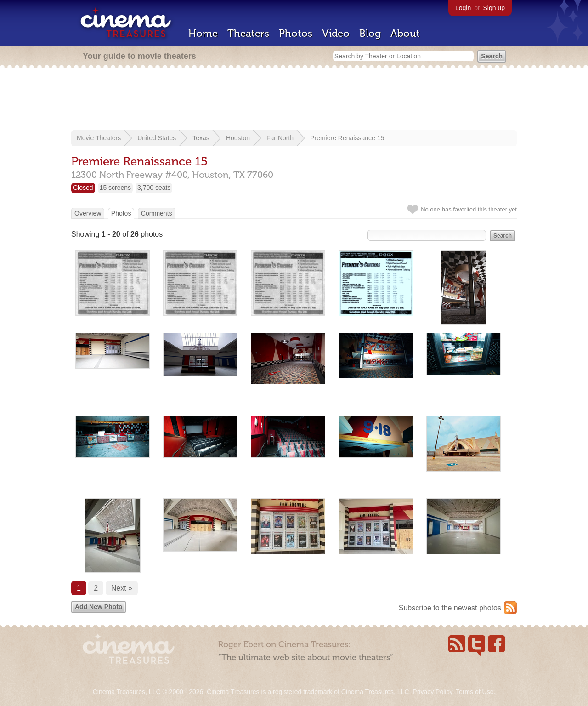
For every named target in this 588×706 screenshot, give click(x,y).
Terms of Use (475, 692)
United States (157, 138)
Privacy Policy (432, 692)
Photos (296, 33)
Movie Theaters (99, 138)
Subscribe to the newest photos (450, 608)
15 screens (115, 188)
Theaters (248, 33)
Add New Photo (99, 607)
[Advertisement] (294, 100)
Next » (122, 588)
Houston (238, 138)
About (405, 33)
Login (463, 8)
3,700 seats (154, 188)
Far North (280, 138)
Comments (157, 213)
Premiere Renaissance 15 (347, 138)
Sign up (494, 8)
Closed (83, 188)
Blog (370, 33)
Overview (88, 213)
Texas (201, 138)
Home (203, 33)
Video (336, 33)
